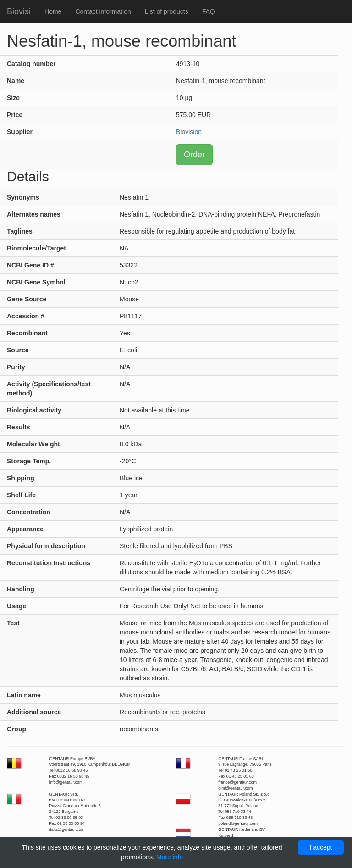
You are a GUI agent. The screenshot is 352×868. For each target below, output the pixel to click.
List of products (167, 11)
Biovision (189, 132)
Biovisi (19, 11)
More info (170, 857)
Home (53, 11)
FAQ (209, 11)
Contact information (103, 11)
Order (194, 155)
